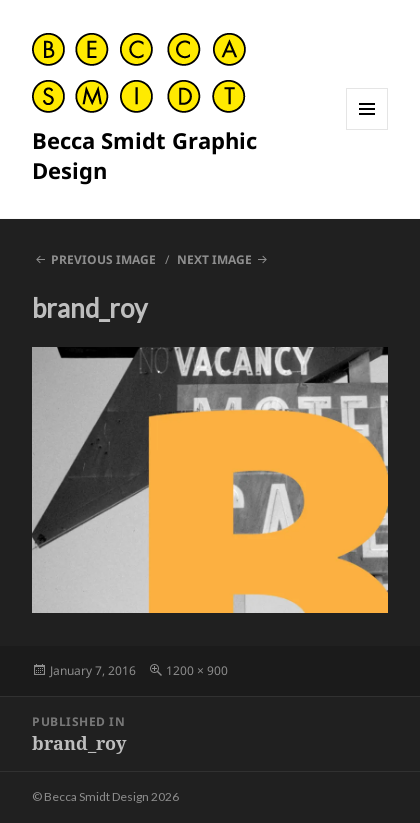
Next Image (214, 259)
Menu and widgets (367, 129)
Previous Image (103, 259)
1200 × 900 (197, 670)
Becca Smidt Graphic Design (144, 155)
